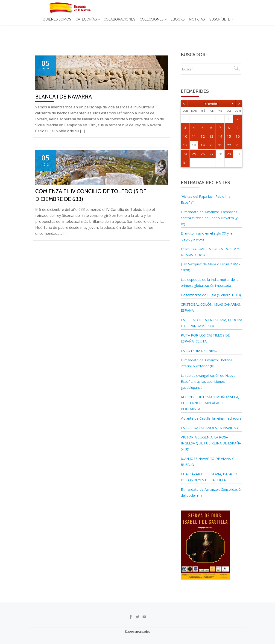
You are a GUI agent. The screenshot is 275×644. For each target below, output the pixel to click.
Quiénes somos (57, 19)
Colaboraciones (119, 19)
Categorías (86, 19)
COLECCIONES (152, 19)
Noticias (197, 19)
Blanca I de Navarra (64, 87)
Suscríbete (220, 19)
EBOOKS (178, 19)
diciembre (211, 94)
